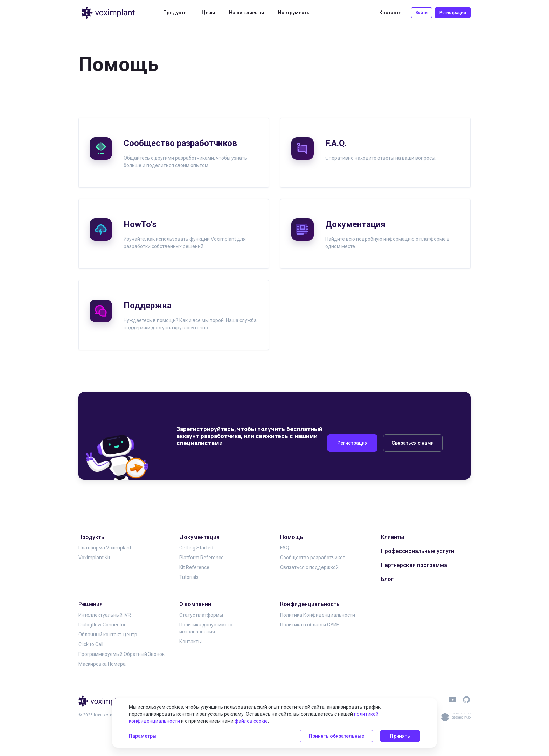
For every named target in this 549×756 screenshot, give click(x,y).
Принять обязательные (336, 736)
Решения (91, 604)
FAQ (285, 548)
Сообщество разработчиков (313, 558)
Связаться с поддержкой (309, 567)
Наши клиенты (246, 13)
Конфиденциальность (310, 604)
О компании (195, 604)
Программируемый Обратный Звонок (121, 654)
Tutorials (189, 577)
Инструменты (294, 13)
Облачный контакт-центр (108, 635)
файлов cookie (251, 721)
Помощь (292, 537)
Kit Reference (194, 567)
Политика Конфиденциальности (318, 615)
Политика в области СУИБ (310, 625)
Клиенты (393, 537)
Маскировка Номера (102, 664)
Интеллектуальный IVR (105, 615)
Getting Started (196, 548)
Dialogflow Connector (102, 625)
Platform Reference (201, 558)
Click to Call (91, 644)
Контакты (391, 13)
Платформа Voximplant (105, 548)
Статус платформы (201, 615)
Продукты (175, 13)
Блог (387, 579)
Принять (400, 736)
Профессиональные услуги (418, 551)
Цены (208, 13)
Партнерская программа (414, 565)
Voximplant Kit (94, 558)
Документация (199, 537)
